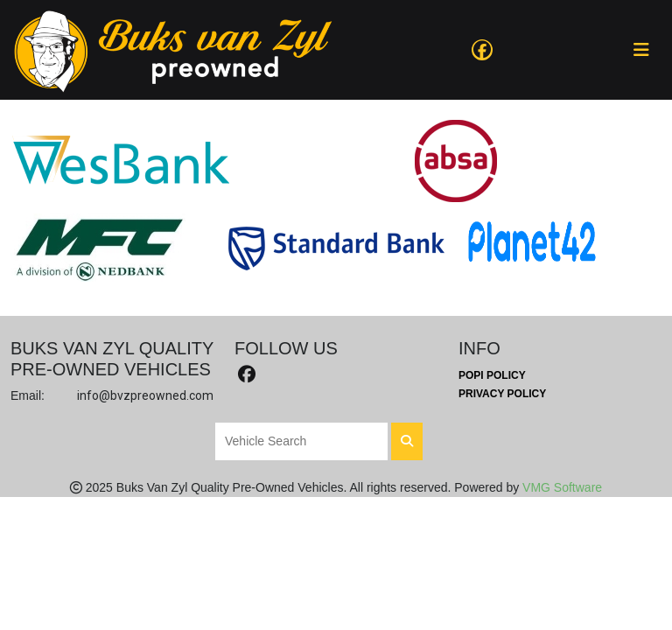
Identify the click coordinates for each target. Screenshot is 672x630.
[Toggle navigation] (641, 50)
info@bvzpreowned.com (145, 395)
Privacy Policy (502, 394)
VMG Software (562, 487)
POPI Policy (492, 375)
